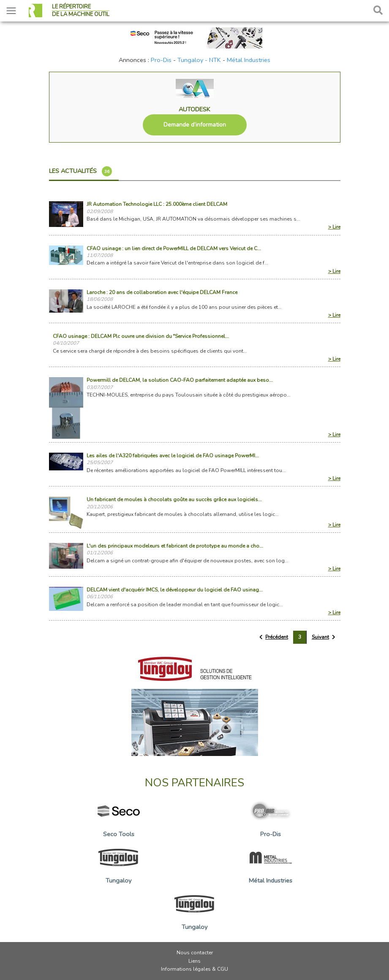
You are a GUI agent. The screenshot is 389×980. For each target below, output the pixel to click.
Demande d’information (195, 125)
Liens (194, 961)
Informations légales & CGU (194, 969)
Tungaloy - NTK (199, 60)
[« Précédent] (274, 637)
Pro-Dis (161, 60)
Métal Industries (249, 60)
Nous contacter (195, 953)
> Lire (334, 227)
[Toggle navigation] (11, 11)
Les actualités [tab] (80, 171)
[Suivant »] (324, 637)
